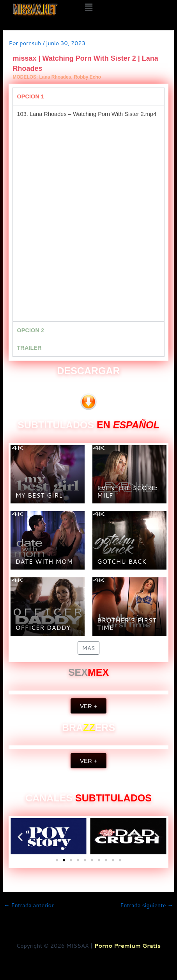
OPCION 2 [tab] (30, 330)
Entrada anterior (29, 905)
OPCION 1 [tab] (30, 96)
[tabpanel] (88, 213)
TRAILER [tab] (29, 348)
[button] (88, 7)
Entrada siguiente (147, 905)
